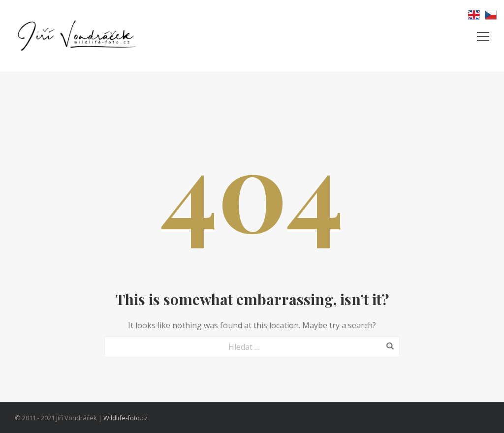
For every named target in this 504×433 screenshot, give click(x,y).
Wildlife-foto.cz (126, 418)
